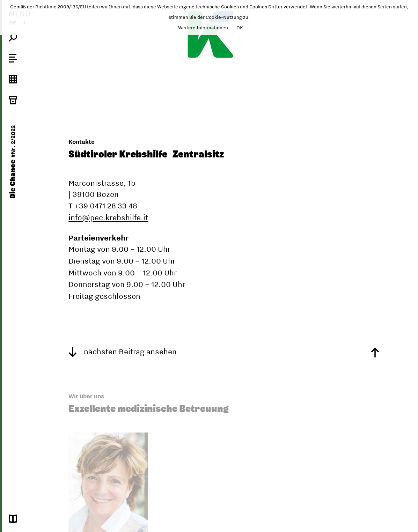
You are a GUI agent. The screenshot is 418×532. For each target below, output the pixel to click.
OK (240, 28)
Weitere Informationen (203, 28)
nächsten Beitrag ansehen (123, 352)
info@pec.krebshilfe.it (108, 217)
